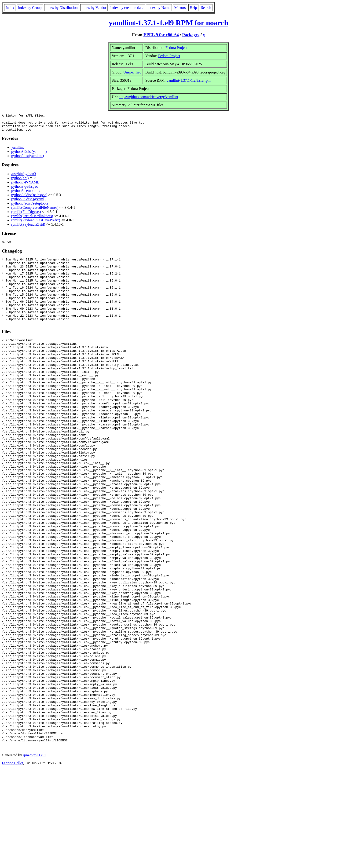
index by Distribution (62, 8)
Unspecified (132, 72)
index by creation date (127, 8)
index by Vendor (94, 8)
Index (10, 8)
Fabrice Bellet (12, 862)
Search (206, 8)
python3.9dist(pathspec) (29, 198)
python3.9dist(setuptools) (30, 207)
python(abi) (20, 181)
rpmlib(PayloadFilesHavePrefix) (36, 224)
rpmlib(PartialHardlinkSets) (32, 219)
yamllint (17, 151)
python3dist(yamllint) (28, 159)
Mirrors (180, 8)
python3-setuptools (26, 194)
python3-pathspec (25, 190)
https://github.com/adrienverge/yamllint (148, 97)
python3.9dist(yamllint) (29, 155)
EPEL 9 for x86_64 (161, 35)
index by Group (30, 8)
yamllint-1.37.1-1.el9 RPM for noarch (169, 23)
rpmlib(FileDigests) (26, 215)
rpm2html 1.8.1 (35, 854)
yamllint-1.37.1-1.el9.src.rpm (189, 80)
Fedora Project (176, 48)
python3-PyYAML (25, 186)
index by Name (159, 8)
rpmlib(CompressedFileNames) (35, 211)
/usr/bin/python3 (24, 177)
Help (193, 8)
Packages (191, 35)
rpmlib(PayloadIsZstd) (28, 228)
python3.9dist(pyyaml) (28, 203)
